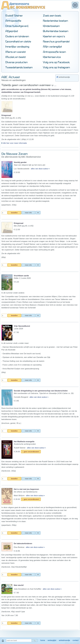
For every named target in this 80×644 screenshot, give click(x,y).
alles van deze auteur (40, 106)
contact (76, 640)
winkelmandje (64, 640)
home (43, 640)
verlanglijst (52, 640)
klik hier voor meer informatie (14, 81)
